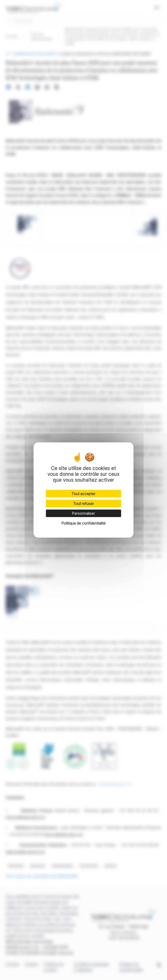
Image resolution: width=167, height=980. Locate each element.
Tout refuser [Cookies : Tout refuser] (83, 503)
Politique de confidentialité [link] (83, 523)
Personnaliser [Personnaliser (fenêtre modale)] (83, 513)
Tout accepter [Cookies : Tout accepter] (83, 494)
